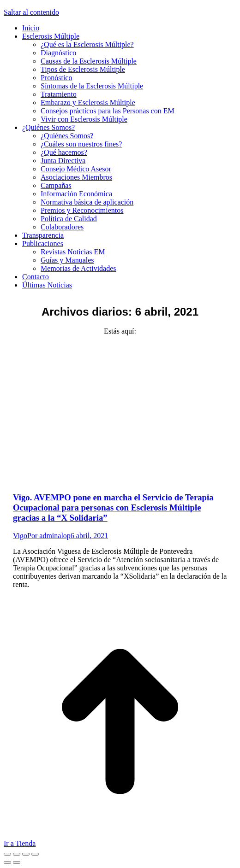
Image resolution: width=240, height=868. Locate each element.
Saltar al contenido (31, 12)
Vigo (20, 536)
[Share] (17, 854)
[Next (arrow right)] (17, 862)
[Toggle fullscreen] (26, 854)
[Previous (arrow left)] (7, 862)
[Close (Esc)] (7, 854)
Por (49, 536)
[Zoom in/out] (35, 854)
